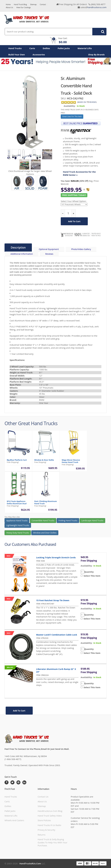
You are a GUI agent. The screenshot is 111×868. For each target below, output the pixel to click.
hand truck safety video (50, 816)
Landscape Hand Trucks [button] (92, 523)
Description (18, 248)
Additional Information (22, 254)
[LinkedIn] (24, 782)
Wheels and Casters (14, 820)
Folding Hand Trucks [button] (68, 523)
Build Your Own (17, 55)
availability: (87, 566)
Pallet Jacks (64, 48)
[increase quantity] (74, 213)
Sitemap (33, 4)
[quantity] (68, 213)
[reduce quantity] (63, 213)
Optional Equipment (49, 249)
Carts (32, 48)
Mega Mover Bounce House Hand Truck (71, 463)
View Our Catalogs (24, 7)
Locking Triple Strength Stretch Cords (56, 557)
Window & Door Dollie (44, 462)
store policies (44, 820)
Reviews (49, 254)
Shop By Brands (96, 55)
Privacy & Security (46, 830)
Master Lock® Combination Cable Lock (57, 635)
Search (98, 32)
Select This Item (91, 576)
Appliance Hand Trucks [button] (17, 523)
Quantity (89, 572)
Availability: (70, 106)
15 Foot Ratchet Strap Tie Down (53, 600)
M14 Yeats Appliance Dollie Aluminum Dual (17, 505)
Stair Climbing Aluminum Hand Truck (46, 505)
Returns (42, 835)
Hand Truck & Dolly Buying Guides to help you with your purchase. (52, 842)
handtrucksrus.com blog (50, 811)
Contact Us (43, 797)
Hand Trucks (15, 48)
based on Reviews (87, 102)
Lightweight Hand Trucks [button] (18, 528)
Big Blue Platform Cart (17, 462)
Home (8, 4)
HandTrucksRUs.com (30, 863)
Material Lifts (85, 48)
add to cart (74, 221)
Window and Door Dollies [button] (45, 535)
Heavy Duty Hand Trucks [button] (18, 535)
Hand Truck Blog (20, 4)
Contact (43, 4)
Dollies (46, 48)
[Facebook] (7, 782)
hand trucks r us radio (49, 825)
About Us (9, 7)
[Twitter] (12, 782)
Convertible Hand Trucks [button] (43, 523)
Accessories (39, 55)
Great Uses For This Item (72, 116)
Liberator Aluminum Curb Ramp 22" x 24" (56, 670)
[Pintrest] (18, 782)
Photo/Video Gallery (81, 249)
